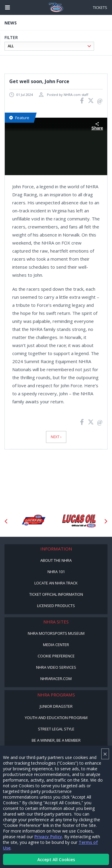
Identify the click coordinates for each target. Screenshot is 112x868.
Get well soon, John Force (39, 81)
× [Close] (105, 754)
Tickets (100, 7)
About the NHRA (56, 560)
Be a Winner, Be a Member (56, 740)
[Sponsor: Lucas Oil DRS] (33, 521)
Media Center (56, 645)
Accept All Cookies (56, 860)
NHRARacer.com (56, 679)
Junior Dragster (56, 706)
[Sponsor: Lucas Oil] (79, 521)
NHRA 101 (56, 572)
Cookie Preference (56, 656)
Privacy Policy (48, 837)
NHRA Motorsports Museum (56, 633)
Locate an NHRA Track (56, 583)
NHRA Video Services (56, 667)
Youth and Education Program (56, 718)
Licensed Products (56, 606)
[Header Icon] (7, 7)
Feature (19, 118)
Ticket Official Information (56, 594)
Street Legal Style (56, 729)
